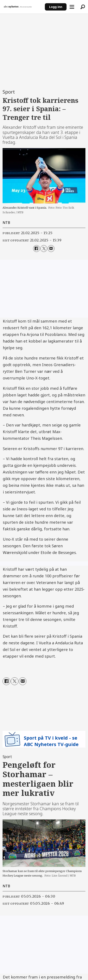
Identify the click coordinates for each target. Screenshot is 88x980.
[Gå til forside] (18, 7)
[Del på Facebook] (36, 249)
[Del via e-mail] (51, 249)
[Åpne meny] (72, 7)
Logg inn (56, 7)
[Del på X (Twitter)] (44, 249)
